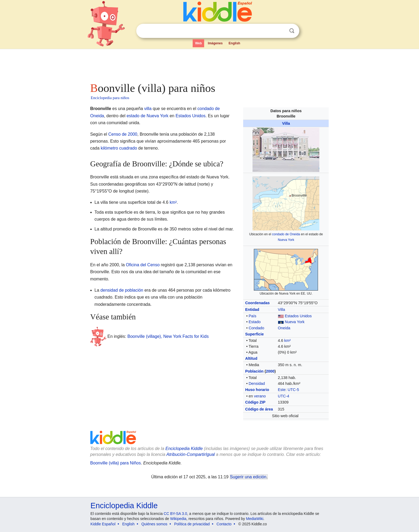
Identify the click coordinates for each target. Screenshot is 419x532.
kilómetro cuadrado (119, 148)
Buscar (292, 31)
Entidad (252, 310)
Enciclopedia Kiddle (124, 506)
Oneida (284, 328)
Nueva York (286, 240)
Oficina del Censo (143, 265)
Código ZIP (255, 402)
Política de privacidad (192, 524)
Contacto (224, 524)
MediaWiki (255, 519)
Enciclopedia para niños (110, 98)
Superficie (254, 334)
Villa (286, 123)
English (234, 43)
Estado (255, 322)
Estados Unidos (298, 316)
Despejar (281, 31)
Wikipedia (178, 519)
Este (282, 390)
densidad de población (122, 290)
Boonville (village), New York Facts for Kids (168, 336)
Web (198, 43)
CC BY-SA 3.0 (175, 514)
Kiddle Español (103, 524)
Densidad (257, 384)
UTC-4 (284, 396)
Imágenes (215, 43)
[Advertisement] (209, 64)
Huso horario (257, 390)
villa (148, 109)
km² (288, 341)
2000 (270, 371)
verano (260, 396)
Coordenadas (257, 303)
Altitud (251, 358)
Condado (256, 328)
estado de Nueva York (148, 116)
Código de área (259, 409)
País (252, 316)
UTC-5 (293, 390)
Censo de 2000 (123, 134)
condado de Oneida (286, 234)
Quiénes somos (154, 524)
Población (254, 371)
